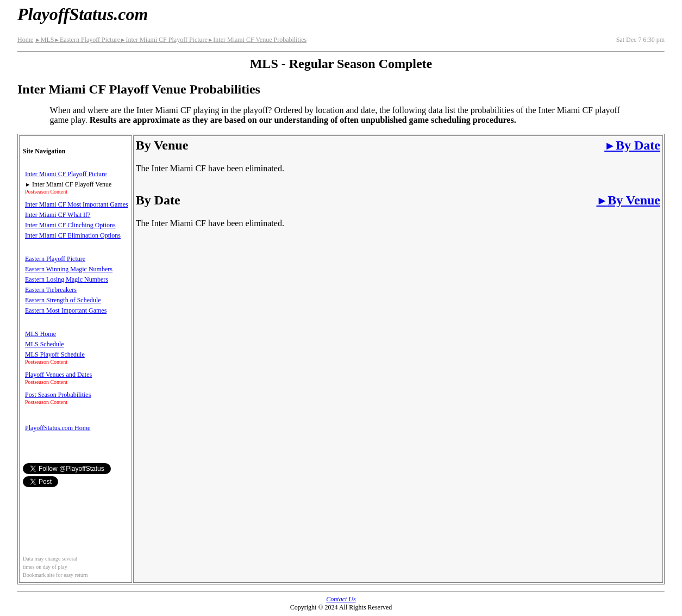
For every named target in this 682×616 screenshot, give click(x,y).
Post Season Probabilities (58, 395)
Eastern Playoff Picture (87, 40)
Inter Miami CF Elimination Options (73, 235)
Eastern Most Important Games (66, 310)
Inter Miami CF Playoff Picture (164, 40)
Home (25, 40)
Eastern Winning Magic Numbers (69, 269)
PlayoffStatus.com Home (58, 428)
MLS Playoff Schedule (55, 354)
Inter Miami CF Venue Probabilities (257, 40)
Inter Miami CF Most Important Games (77, 204)
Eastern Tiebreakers (51, 290)
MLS (44, 40)
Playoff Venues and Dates (58, 375)
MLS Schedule (45, 344)
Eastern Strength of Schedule (63, 300)
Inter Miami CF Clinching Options (70, 225)
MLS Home (40, 334)
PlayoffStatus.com (83, 14)
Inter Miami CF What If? (58, 215)
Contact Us (341, 599)
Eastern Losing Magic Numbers (67, 279)
